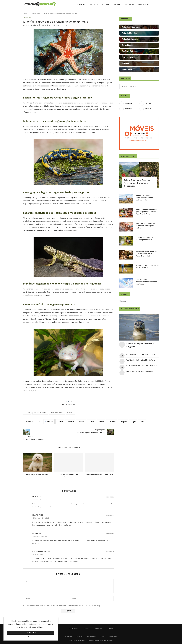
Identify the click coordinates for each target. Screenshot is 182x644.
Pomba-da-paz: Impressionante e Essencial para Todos (146, 282)
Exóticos (118, 5)
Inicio (25, 13)
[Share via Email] (142, 422)
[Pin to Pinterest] (70, 422)
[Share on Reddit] (101, 422)
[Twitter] (149, 104)
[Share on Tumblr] (91, 422)
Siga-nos (123, 301)
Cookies (102, 637)
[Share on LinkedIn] (81, 422)
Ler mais (31, 637)
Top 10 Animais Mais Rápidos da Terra (141, 360)
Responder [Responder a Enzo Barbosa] (110, 497)
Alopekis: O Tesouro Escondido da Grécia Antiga (147, 267)
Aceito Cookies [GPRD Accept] (31, 633)
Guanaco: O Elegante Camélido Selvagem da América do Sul (144, 198)
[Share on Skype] (133, 422)
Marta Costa (34, 25)
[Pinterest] (129, 109)
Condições (113, 637)
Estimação (81, 5)
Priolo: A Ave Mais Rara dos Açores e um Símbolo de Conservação (137, 183)
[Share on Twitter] (60, 422)
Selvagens (94, 5)
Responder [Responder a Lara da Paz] (110, 534)
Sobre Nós (80, 637)
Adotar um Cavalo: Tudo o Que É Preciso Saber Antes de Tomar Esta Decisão (147, 254)
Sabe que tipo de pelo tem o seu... (37, 475)
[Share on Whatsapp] (112, 422)
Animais (27, 413)
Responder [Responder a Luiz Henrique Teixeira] (110, 552)
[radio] (65, 400)
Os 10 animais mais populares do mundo (142, 366)
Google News (109, 641)
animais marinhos (40, 413)
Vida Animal (130, 5)
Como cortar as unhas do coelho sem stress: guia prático (145, 226)
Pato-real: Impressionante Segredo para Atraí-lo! (146, 238)
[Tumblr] (149, 109)
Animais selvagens (57, 413)
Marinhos (106, 5)
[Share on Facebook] (49, 422)
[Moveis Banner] (139, 133)
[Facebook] (129, 104)
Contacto (69, 637)
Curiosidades (144, 5)
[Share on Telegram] (123, 422)
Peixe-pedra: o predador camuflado (140, 371)
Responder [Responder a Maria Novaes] (110, 515)
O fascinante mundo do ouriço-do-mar (141, 354)
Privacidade (91, 637)
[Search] (158, 5)
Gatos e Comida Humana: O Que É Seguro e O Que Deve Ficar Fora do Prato (146, 212)
